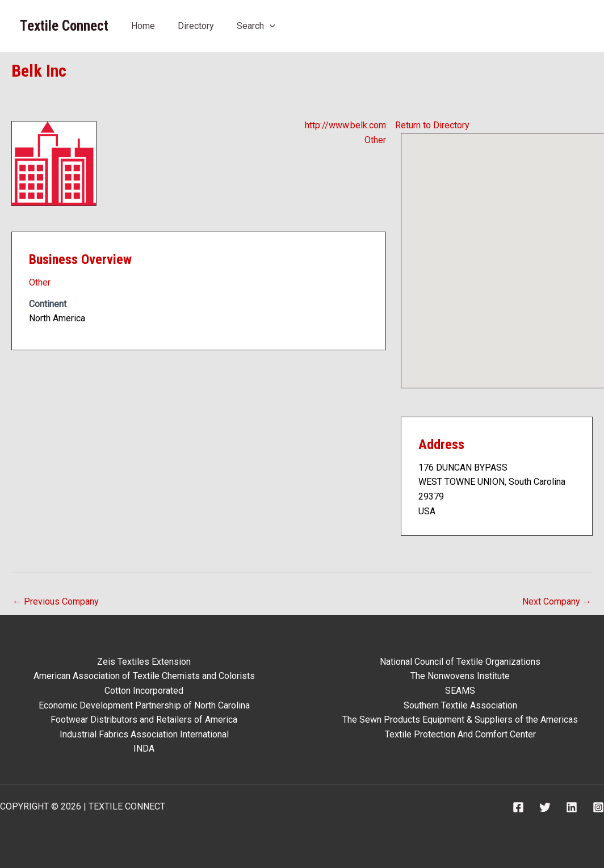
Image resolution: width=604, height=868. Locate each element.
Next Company (557, 601)
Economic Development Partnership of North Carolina (144, 705)
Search (256, 26)
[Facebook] (518, 807)
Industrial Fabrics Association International (144, 734)
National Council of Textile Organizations (460, 662)
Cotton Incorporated (144, 691)
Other (375, 140)
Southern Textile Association (460, 705)
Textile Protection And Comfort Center (460, 734)
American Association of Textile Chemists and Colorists (144, 676)
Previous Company (56, 601)
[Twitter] (545, 807)
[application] (270, 26)
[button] (514, 250)
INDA (144, 749)
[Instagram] (598, 807)
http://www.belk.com (345, 125)
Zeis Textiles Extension (144, 662)
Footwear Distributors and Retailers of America (144, 720)
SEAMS (460, 691)
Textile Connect (64, 26)
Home (143, 26)
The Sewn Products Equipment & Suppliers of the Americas (460, 720)
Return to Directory (432, 125)
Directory (196, 26)
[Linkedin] (572, 807)
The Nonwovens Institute (460, 676)
